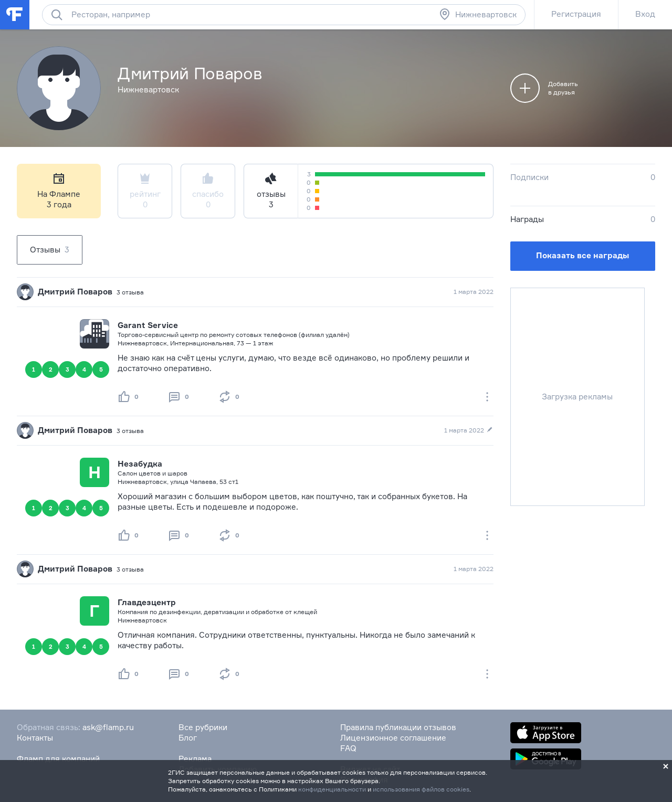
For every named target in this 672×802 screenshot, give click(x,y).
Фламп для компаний (58, 759)
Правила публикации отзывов (398, 727)
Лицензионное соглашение (393, 738)
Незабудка (140, 464)
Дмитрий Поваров (75, 292)
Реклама (195, 759)
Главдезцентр (147, 602)
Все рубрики (203, 727)
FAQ (348, 748)
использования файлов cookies (421, 789)
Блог (188, 738)
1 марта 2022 (474, 292)
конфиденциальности (332, 789)
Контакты (35, 738)
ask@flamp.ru (108, 727)
